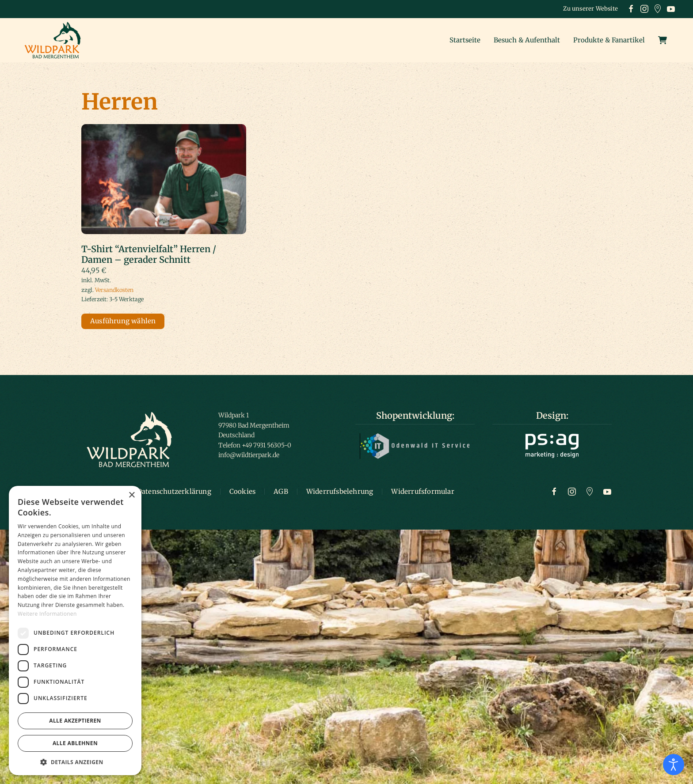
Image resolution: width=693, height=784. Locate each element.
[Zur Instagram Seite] (572, 491)
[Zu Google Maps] (590, 491)
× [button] (131, 495)
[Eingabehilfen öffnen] (674, 765)
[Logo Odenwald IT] (415, 446)
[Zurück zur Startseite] (55, 40)
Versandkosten (114, 290)
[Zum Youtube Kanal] (607, 491)
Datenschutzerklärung (174, 491)
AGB (281, 491)
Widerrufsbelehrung (340, 491)
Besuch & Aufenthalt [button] (527, 40)
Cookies (242, 491)
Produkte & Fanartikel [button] (609, 40)
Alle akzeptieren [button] (75, 721)
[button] (75, 762)
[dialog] (75, 631)
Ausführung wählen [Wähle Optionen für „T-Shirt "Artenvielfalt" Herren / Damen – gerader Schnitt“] (123, 321)
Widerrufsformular (423, 491)
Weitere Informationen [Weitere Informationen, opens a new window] (47, 614)
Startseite (465, 40)
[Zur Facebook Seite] (554, 491)
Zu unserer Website (590, 9)
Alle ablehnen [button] (75, 743)
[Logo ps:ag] (552, 445)
